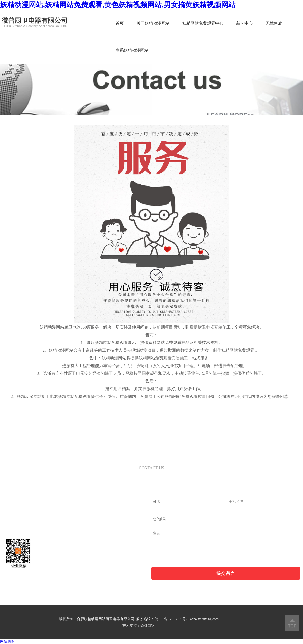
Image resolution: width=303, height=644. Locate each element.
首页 (103, 23)
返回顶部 (292, 623)
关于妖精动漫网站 (136, 23)
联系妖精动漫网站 (115, 50)
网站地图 (7, 642)
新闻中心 (228, 23)
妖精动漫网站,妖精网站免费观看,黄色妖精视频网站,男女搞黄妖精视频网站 (118, 5)
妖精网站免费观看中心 (186, 23)
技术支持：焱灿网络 (139, 626)
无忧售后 (257, 23)
